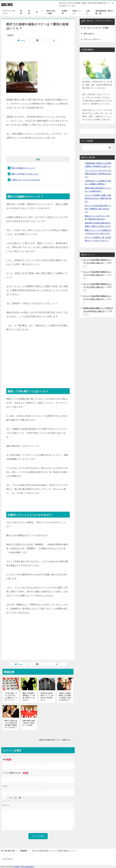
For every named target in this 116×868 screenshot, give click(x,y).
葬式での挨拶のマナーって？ (23, 168)
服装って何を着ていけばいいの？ (25, 174)
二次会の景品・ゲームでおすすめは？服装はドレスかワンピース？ (11, 697)
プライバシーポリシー (9, 12)
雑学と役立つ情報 (51, 12)
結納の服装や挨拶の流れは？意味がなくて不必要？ (29, 723)
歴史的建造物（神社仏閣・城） (104, 12)
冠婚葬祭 (64, 12)
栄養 (29, 12)
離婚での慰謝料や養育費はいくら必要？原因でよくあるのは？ (29, 697)
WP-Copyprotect (27, 867)
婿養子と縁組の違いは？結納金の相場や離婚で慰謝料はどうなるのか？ (11, 724)
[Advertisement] (38, 52)
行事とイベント (77, 12)
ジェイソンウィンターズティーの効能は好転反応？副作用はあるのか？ (98, 174)
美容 (21, 12)
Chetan (17, 867)
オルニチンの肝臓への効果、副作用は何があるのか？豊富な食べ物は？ (98, 198)
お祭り (88, 12)
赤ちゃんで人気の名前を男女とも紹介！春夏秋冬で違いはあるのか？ (98, 209)
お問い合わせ (88, 34)
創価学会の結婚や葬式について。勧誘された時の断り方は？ (47, 697)
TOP (9, 851)
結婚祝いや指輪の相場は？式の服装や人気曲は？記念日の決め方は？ (65, 697)
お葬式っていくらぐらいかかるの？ (26, 180)
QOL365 (7, 4)
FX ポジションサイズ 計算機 (96, 28)
